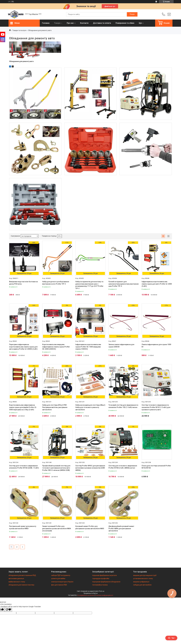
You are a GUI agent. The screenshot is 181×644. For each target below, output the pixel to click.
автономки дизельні (16, 578)
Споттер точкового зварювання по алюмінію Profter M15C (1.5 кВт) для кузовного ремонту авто (156, 407)
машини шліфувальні (141, 582)
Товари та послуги (19, 30)
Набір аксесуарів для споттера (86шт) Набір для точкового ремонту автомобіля (90, 407)
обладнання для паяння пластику (21, 585)
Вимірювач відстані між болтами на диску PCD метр (23, 283)
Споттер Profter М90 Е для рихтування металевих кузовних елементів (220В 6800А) (90, 468)
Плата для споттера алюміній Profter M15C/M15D (156, 467)
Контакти (84, 23)
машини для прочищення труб (145, 575)
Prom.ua (102, 591)
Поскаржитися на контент (86, 595)
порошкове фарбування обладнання (106, 582)
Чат (171, 638)
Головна (46, 23)
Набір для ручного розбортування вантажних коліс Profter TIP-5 (56, 283)
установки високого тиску (143, 578)
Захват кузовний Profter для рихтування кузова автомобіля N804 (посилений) (57, 529)
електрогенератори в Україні (62, 582)
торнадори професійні (101, 578)
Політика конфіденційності (104, 595)
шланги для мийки (58, 578)
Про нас (70, 23)
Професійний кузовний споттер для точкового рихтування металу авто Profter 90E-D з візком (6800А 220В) (56, 468)
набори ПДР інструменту (61, 575)
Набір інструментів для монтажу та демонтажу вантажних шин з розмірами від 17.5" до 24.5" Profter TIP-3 (89, 285)
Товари (57, 23)
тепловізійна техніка (100, 585)
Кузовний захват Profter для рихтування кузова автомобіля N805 (90, 527)
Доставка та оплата (102, 23)
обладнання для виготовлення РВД (22, 575)
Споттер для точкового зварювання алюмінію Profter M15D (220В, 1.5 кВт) (24, 467)
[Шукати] (132, 14)
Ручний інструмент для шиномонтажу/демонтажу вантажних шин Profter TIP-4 (124, 284)
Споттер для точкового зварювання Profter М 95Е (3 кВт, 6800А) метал (123, 467)
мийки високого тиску (17, 582)
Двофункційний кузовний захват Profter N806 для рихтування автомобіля (121, 529)
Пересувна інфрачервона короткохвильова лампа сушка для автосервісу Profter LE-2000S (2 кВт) (23, 347)
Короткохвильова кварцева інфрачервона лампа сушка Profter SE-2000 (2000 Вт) (56, 347)
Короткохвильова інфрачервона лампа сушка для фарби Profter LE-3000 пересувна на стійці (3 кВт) (23, 407)
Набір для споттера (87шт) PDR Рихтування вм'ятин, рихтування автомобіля (55, 407)
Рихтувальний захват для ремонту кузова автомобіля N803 (23, 527)
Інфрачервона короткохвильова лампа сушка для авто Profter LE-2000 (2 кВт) (157, 284)
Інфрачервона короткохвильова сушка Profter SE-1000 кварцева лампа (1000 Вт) (88, 347)
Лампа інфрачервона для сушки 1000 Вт (156, 346)
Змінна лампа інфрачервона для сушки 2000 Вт (121, 346)
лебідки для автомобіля (142, 585)
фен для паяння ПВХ (59, 585)
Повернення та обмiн (125, 23)
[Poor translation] (8, 610)
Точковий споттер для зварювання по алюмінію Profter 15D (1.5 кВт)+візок (123, 406)
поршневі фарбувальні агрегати (104, 575)
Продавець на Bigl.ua (91, 593)
